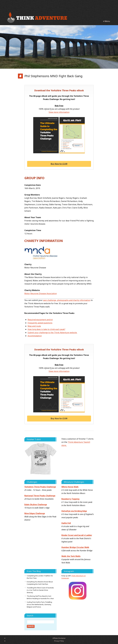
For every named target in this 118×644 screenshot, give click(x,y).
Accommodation (35, 336)
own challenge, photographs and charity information (67, 300)
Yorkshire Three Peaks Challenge (40, 487)
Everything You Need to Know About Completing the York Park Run (40, 583)
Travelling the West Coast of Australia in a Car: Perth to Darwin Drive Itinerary (40, 590)
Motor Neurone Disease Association (41, 293)
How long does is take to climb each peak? (46, 329)
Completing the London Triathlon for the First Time (40, 577)
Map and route (34, 326)
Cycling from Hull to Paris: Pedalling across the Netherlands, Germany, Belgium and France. (39, 604)
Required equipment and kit (40, 320)
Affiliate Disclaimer (59, 638)
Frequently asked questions (40, 323)
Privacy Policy (59, 641)
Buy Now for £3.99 (59, 164)
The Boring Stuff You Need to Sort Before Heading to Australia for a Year (40, 597)
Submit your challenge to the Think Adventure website (52, 333)
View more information (59, 112)
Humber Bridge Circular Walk (75, 547)
